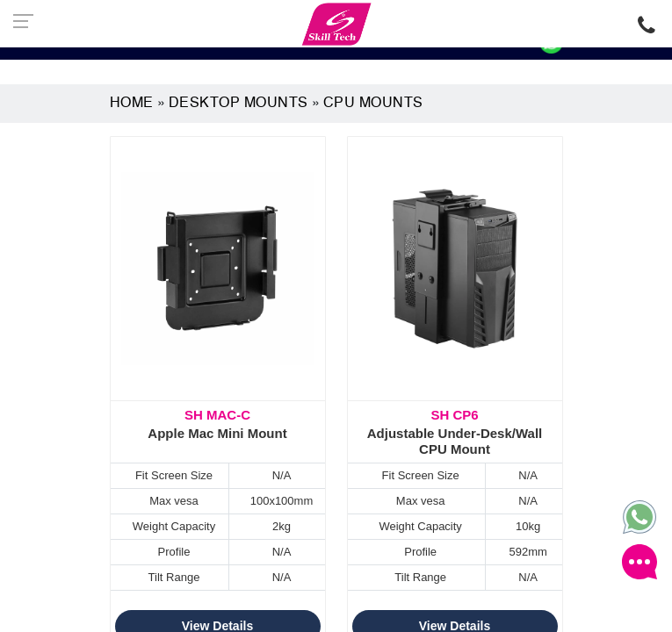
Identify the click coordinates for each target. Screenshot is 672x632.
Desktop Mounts (238, 104)
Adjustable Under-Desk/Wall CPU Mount (455, 432)
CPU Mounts (373, 104)
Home (132, 104)
